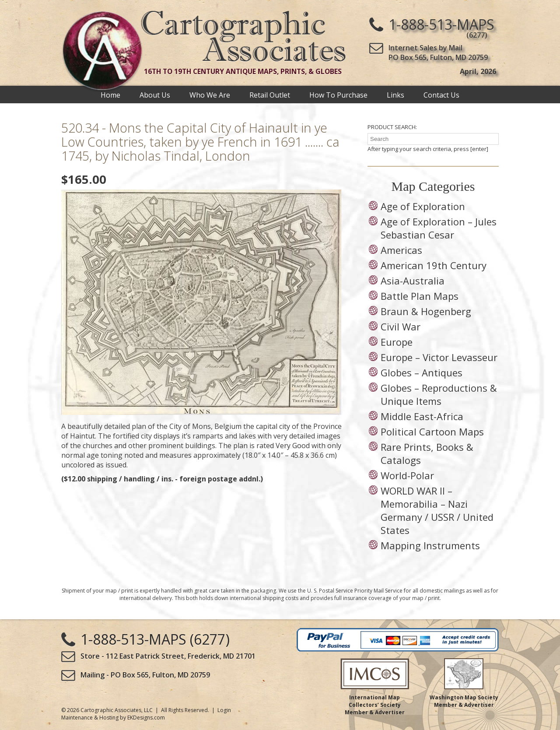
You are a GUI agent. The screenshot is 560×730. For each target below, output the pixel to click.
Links (395, 95)
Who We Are (210, 95)
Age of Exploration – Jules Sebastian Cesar (439, 228)
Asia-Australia (413, 281)
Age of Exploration (423, 206)
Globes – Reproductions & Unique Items (439, 394)
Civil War (401, 326)
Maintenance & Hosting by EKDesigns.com (113, 718)
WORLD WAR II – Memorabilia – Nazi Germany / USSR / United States (437, 510)
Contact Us (441, 95)
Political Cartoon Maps (432, 432)
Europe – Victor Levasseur (439, 357)
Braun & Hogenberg (426, 311)
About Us (155, 95)
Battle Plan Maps (420, 296)
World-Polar (407, 475)
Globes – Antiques (422, 372)
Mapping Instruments (430, 545)
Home (110, 95)
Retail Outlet (270, 95)
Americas (401, 250)
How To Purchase (338, 95)
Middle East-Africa (422, 416)
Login (224, 710)
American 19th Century (434, 265)
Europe (397, 342)
